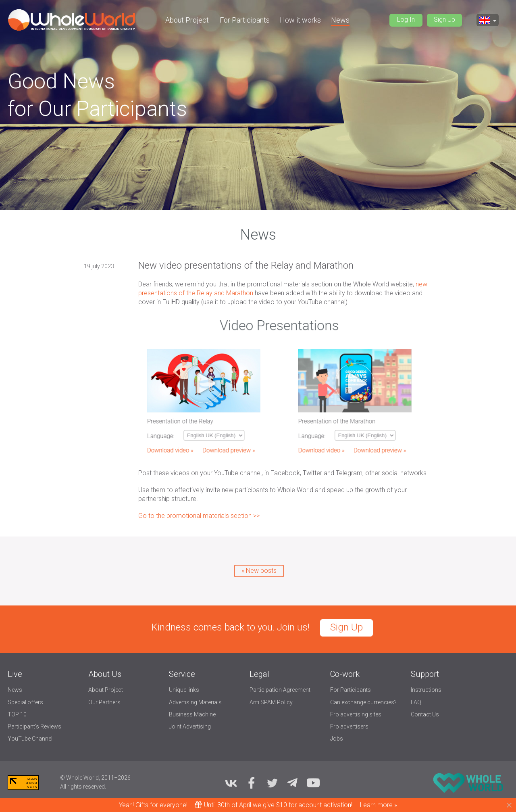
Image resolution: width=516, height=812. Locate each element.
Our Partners (104, 702)
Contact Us (425, 714)
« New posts (259, 571)
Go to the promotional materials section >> (199, 516)
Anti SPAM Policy (271, 702)
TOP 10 (17, 714)
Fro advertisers (349, 726)
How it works (300, 20)
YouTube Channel (30, 739)
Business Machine (192, 714)
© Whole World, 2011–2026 (95, 778)
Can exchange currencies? (363, 702)
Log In (406, 20)
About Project (187, 20)
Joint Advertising (190, 726)
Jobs (337, 739)
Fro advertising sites (356, 714)
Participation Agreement (280, 690)
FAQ (416, 702)
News (340, 20)
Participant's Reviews (34, 726)
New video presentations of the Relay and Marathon (246, 265)
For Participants (245, 20)
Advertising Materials (195, 702)
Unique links (184, 690)
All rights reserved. (83, 787)
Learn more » (379, 805)
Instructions (426, 690)
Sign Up (444, 20)
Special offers (25, 702)
